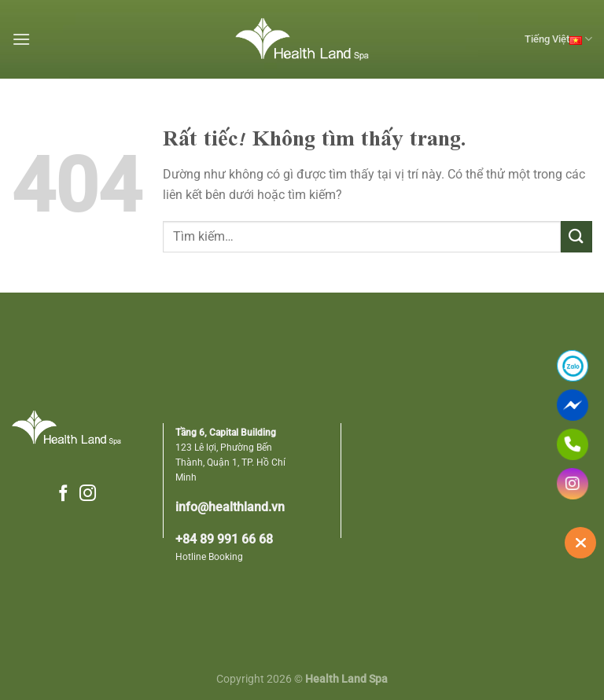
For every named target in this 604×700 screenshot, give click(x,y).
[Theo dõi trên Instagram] (88, 494)
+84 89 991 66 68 (224, 540)
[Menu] (21, 39)
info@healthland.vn (230, 507)
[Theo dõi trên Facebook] (63, 494)
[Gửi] (576, 236)
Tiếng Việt (558, 39)
